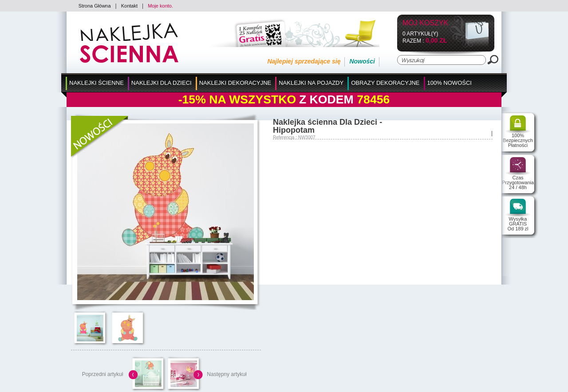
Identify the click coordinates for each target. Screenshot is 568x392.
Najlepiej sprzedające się (304, 61)
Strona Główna (95, 6)
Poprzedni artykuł (103, 374)
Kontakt (129, 6)
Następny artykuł (227, 374)
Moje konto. (160, 6)
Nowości (362, 61)
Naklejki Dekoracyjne (235, 83)
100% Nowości (450, 83)
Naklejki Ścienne (97, 83)
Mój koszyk (425, 23)
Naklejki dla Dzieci (162, 83)
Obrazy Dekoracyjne (385, 83)
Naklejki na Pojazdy (311, 83)
